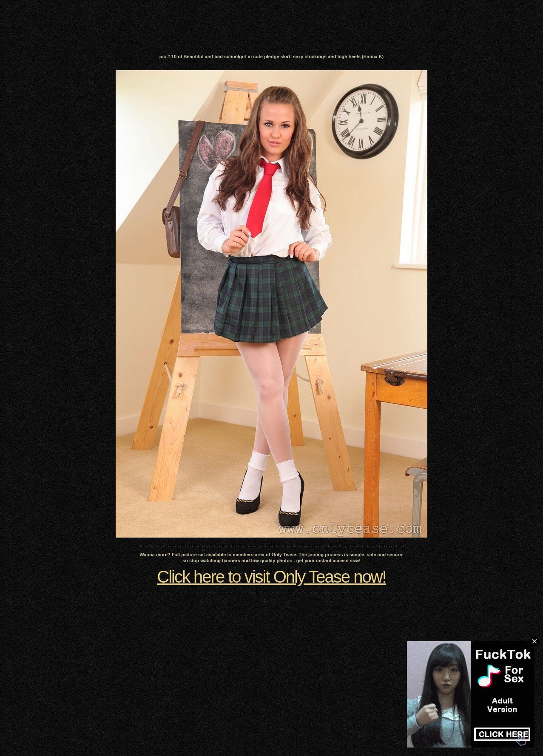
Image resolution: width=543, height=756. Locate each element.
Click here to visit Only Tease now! (271, 577)
